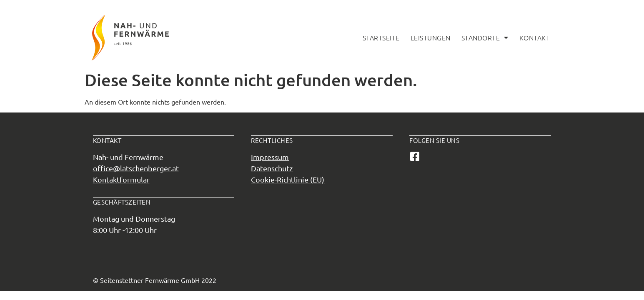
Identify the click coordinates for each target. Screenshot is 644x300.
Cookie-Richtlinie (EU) (288, 179)
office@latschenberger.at (136, 168)
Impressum (270, 157)
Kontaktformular (121, 179)
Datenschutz (272, 168)
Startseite (381, 37)
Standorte (485, 37)
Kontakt (535, 37)
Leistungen (431, 37)
